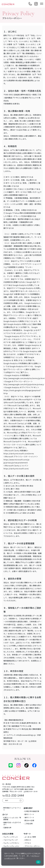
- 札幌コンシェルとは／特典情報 (12, 819)
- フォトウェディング (10, 840)
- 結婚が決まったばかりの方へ (12, 823)
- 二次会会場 (28, 824)
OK (38, 862)
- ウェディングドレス (10, 837)
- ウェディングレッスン (11, 846)
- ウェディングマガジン (11, 843)
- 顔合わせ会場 (29, 820)
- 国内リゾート (29, 814)
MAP (7, 800)
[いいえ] (41, 850)
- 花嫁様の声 (7, 828)
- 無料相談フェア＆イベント (12, 809)
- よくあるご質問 (30, 837)
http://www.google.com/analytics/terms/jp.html (24, 378)
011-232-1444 (13, 795)
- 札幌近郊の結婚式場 (31, 811)
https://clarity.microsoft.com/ (16, 469)
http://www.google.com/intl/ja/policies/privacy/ (24, 384)
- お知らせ (27, 840)
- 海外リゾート (29, 817)
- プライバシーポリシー (32, 846)
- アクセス (27, 843)
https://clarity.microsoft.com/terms (19, 454)
